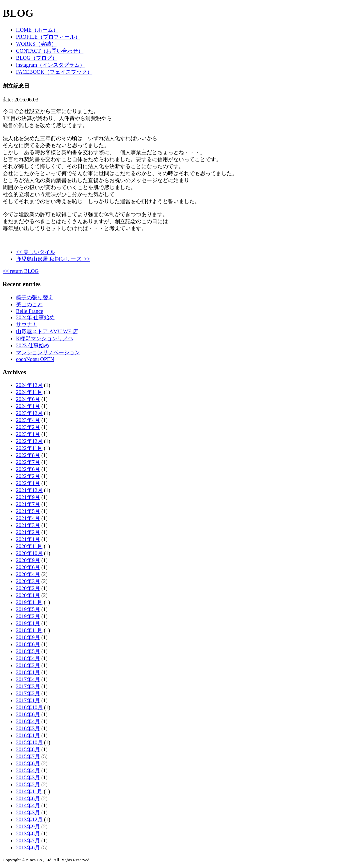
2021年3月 (28, 525)
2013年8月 (28, 833)
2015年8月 (28, 749)
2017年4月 (28, 679)
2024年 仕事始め (35, 317)
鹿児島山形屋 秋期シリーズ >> (53, 259)
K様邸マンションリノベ (45, 338)
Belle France (29, 311)
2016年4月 (28, 721)
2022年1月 (28, 483)
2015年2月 (28, 784)
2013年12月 (29, 819)
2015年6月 (28, 763)
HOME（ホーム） (37, 30)
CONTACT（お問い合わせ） (50, 51)
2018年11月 (29, 630)
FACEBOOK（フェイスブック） (54, 72)
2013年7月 (28, 840)
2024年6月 (28, 399)
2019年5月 (28, 609)
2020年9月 (28, 560)
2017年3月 (28, 686)
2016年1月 (28, 735)
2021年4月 (28, 518)
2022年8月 (28, 455)
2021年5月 (28, 511)
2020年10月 (29, 553)
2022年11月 (29, 448)
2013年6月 (28, 847)
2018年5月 (28, 651)
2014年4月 (28, 805)
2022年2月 (28, 476)
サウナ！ (27, 324)
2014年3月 (28, 812)
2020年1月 (28, 595)
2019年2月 (28, 616)
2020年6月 (28, 567)
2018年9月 (28, 637)
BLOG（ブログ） (37, 58)
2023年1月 (28, 434)
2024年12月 (29, 385)
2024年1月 (28, 406)
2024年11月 (29, 392)
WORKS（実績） (36, 44)
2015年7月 (28, 756)
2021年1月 (28, 539)
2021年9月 (28, 497)
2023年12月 (29, 413)
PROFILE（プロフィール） (48, 37)
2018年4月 (28, 658)
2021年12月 (29, 490)
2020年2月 (28, 588)
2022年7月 (28, 462)
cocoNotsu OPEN (35, 359)
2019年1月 (28, 623)
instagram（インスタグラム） (50, 65)
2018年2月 (28, 665)
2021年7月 (28, 504)
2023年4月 (28, 420)
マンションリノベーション (48, 352)
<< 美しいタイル (36, 252)
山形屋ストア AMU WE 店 (47, 331)
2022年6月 (28, 469)
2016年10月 (29, 707)
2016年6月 (28, 714)
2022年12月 (29, 441)
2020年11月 (29, 546)
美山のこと (29, 304)
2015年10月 (29, 742)
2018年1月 (28, 672)
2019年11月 (29, 602)
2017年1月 (28, 700)
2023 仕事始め (33, 345)
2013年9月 (28, 826)
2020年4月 (28, 574)
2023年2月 (28, 427)
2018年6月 (28, 644)
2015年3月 (28, 777)
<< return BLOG (21, 271)
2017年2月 (28, 693)
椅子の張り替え (35, 297)
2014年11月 (29, 791)
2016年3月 (28, 728)
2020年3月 (28, 581)
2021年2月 (28, 532)
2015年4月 (28, 770)
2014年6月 (28, 798)
